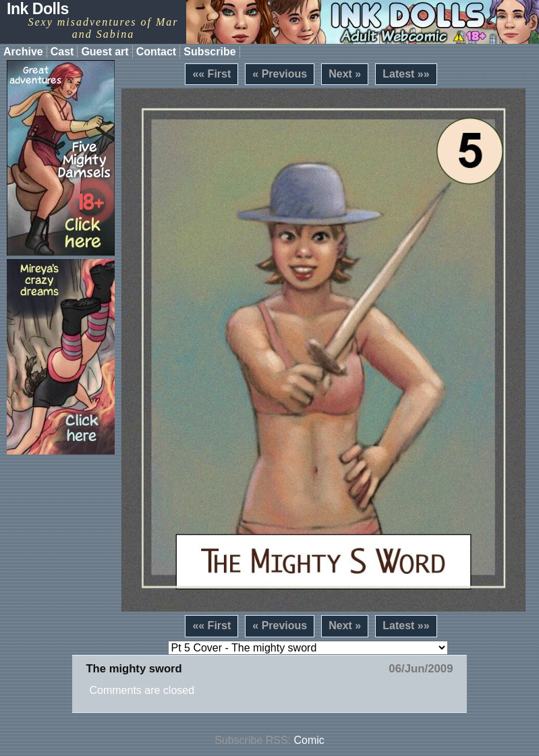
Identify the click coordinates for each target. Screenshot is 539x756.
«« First (211, 74)
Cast (62, 52)
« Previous (280, 74)
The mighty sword (134, 669)
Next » (345, 74)
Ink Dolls (38, 9)
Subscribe (209, 52)
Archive (23, 52)
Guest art (105, 52)
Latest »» (406, 74)
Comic (309, 740)
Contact (157, 52)
